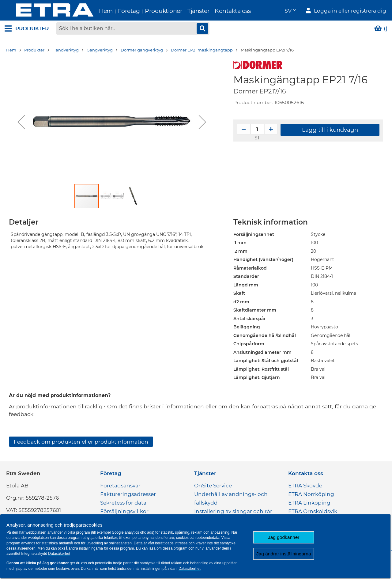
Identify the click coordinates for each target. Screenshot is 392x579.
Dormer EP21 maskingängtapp (202, 51)
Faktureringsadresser (128, 495)
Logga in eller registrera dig (350, 11)
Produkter (34, 51)
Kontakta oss (221, 11)
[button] (290, 11)
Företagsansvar (120, 486)
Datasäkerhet (59, 554)
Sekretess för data (123, 503)
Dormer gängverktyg (142, 51)
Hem (94, 11)
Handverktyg (66, 51)
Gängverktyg (100, 51)
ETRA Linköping (309, 503)
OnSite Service (213, 486)
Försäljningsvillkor (124, 512)
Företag (118, 11)
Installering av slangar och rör (233, 512)
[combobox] (133, 29)
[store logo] (43, 11)
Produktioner (152, 11)
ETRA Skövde (305, 486)
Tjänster (187, 11)
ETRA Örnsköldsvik (313, 512)
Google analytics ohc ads (132, 532)
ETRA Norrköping (311, 495)
